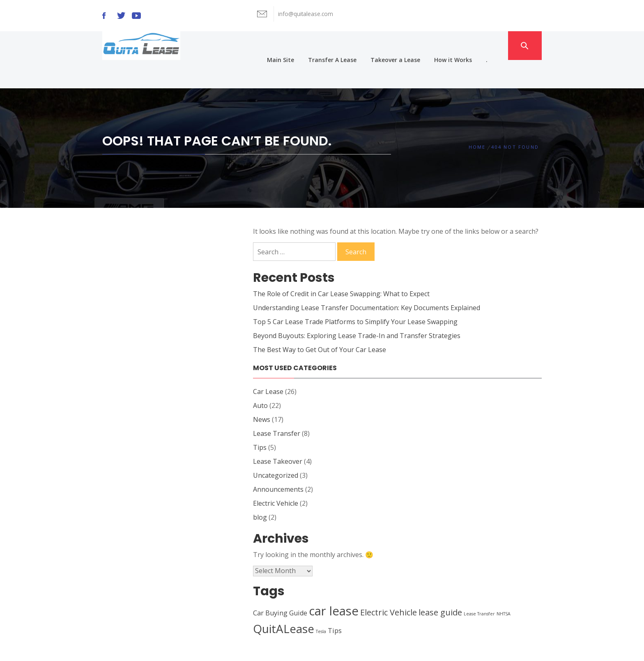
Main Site (295, 45)
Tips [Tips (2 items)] (335, 602)
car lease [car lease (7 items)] (334, 583)
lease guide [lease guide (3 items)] (440, 584)
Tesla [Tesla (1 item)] (321, 603)
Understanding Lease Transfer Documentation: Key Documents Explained (367, 279)
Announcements (278, 461)
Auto (260, 377)
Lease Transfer (277, 405)
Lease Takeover (278, 433)
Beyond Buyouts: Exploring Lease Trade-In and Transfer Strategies (357, 307)
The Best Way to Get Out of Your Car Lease (320, 321)
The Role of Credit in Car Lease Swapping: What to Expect (341, 265)
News (262, 391)
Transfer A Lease (347, 45)
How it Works (467, 45)
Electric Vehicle (276, 475)
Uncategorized (276, 447)
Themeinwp (417, 647)
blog (260, 489)
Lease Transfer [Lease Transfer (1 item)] (479, 585)
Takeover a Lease (410, 45)
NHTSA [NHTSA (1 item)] (504, 585)
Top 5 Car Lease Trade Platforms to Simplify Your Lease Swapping (355, 293)
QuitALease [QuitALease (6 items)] (284, 600)
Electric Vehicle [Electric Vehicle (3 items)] (389, 584)
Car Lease (268, 363)
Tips (260, 419)
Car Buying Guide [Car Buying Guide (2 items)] (280, 585)
